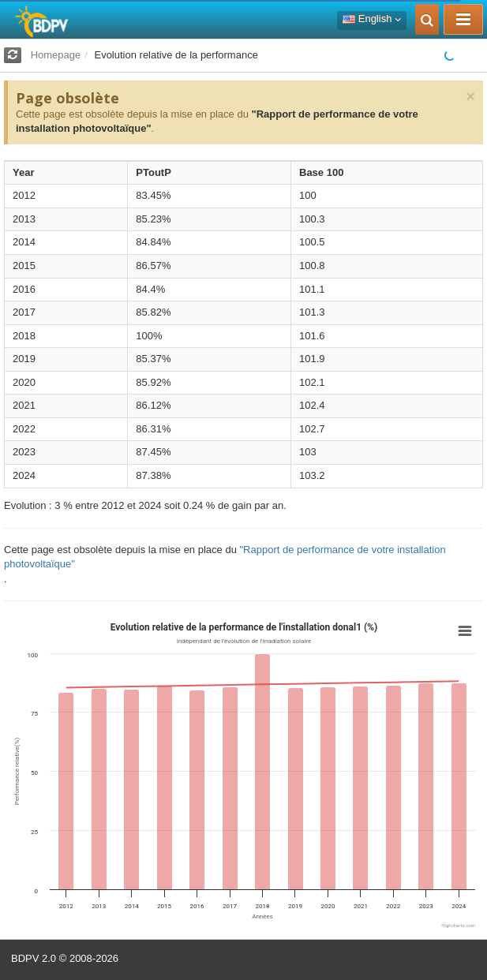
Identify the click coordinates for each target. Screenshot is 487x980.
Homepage (56, 55)
